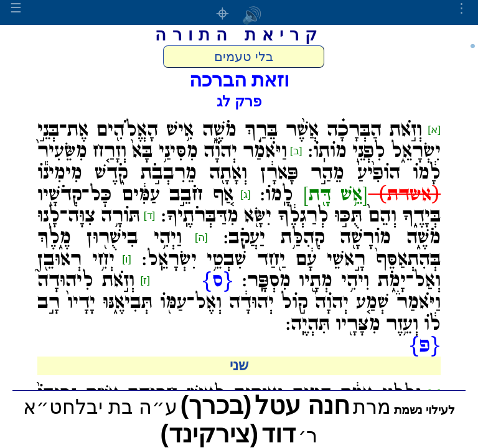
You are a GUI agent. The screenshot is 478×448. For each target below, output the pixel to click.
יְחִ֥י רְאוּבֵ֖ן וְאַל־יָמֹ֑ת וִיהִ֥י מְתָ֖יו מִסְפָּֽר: (239, 270)
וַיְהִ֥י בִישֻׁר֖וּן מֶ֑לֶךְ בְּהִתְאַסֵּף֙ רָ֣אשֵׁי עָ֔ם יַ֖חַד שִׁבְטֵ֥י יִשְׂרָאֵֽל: (239, 249)
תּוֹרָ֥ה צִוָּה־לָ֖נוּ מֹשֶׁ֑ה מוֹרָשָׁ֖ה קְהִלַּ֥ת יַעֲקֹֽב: (239, 227)
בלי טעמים (244, 57)
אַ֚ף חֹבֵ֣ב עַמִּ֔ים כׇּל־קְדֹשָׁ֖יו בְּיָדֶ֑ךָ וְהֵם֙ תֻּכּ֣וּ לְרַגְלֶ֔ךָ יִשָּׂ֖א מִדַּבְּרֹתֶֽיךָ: (239, 206)
